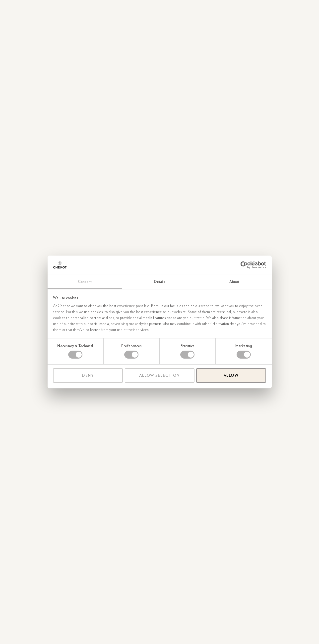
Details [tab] (160, 282)
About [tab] (234, 282)
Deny (88, 376)
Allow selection (159, 376)
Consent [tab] (85, 282)
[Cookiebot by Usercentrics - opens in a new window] (244, 265)
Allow (231, 376)
